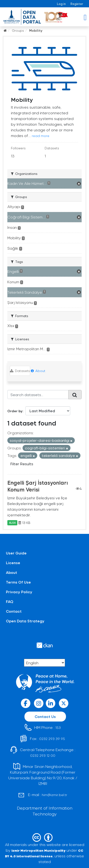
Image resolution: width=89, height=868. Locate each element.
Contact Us (45, 716)
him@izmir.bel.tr (54, 795)
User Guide (16, 553)
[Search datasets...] (38, 394)
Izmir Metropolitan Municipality (38, 850)
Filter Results (22, 464)
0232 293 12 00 (43, 755)
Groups (18, 30)
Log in (61, 4)
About (38, 371)
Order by (15, 411)
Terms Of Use (18, 582)
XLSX (12, 523)
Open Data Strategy (25, 621)
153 (58, 728)
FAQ (10, 601)
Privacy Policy (19, 592)
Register (77, 4)
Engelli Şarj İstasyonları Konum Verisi (38, 486)
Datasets (20, 371)
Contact (14, 611)
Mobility (36, 30)
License (13, 563)
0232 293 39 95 (52, 739)
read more (41, 136)
